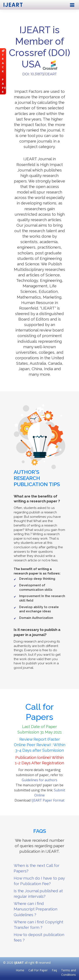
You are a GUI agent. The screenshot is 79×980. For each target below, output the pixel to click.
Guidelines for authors (39, 780)
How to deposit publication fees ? (39, 937)
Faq (54, 970)
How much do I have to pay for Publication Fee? (39, 881)
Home (20, 970)
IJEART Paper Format (48, 800)
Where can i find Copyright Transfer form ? (38, 925)
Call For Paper (38, 970)
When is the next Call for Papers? (37, 868)
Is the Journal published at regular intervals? (38, 894)
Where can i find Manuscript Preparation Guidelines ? (35, 909)
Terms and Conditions (68, 972)
